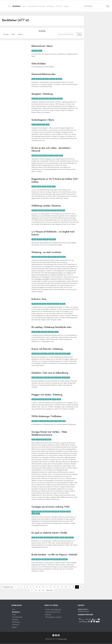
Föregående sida (8, 587)
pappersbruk (46, 559)
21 (32, 590)
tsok (64, 421)
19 (77, 587)
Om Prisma (59, 6)
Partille (68, 511)
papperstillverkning (56, 559)
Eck (42, 537)
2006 (33, 559)
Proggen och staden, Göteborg (47, 395)
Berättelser (17, 6)
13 (54, 587)
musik (54, 399)
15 (62, 587)
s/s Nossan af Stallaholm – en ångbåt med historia (53, 233)
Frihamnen (35, 304)
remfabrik (51, 332)
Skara (40, 51)
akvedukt (35, 156)
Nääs (34, 439)
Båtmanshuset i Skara (42, 46)
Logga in (66, 6)
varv (54, 186)
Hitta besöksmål (33, 6)
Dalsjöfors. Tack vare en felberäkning (50, 373)
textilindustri (66, 377)
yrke (48, 125)
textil (56, 332)
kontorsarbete (55, 511)
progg (59, 399)
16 (66, 587)
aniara (34, 186)
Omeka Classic (63, 639)
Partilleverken (69, 537)
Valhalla (62, 304)
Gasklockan (43, 304)
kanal (56, 156)
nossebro (45, 239)
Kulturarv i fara (39, 299)
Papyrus (65, 559)
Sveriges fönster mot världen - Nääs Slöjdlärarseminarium (49, 433)
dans (33, 79)
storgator (59, 99)
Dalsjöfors (47, 377)
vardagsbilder (36, 514)
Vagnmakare (61, 210)
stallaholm (52, 239)
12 (50, 587)
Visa (79, 34)
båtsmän (35, 51)
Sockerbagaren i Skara (43, 120)
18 (73, 587)
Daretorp (35, 210)
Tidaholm (53, 210)
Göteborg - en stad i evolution (46, 252)
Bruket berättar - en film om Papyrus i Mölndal (54, 554)
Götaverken (44, 354)
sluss (61, 156)
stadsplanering (61, 257)
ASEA (38, 511)
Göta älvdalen (39, 64)
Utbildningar (50, 6)
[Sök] (108, 6)
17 (69, 587)
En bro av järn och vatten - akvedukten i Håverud (51, 149)
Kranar (49, 304)
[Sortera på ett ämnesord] (67, 34)
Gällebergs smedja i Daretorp (46, 206)
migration (59, 79)
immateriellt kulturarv (42, 79)
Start (10, 6)
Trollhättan (58, 421)
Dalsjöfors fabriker (56, 377)
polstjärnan (56, 304)
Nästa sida (49, 590)
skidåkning (50, 421)
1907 (33, 537)
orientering (43, 421)
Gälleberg (41, 210)
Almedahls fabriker (37, 377)
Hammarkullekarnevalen (44, 74)
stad (47, 99)
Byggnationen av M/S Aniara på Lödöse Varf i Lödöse (55, 180)
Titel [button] (13, 34)
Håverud (51, 156)
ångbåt (34, 239)
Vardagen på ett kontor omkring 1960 (50, 507)
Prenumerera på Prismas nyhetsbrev (52, 613)
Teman (24, 6)
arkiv (34, 332)
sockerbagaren (41, 125)
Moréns (63, 511)
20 (81, 587)
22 (36, 590)
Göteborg (42, 99)
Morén (57, 537)
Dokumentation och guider (54, 617)
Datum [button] (20, 34)
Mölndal (38, 559)
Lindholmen (63, 354)
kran (57, 354)
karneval (52, 79)
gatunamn (35, 99)
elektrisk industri (45, 511)
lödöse (44, 186)
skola (38, 439)
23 (39, 590)
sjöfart (49, 186)
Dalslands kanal (43, 156)
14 (58, 587)
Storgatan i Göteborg (42, 94)
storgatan (53, 99)
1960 (33, 511)
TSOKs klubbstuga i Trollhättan (47, 416)
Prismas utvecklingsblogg (53, 609)
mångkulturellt (43, 257)
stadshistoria (52, 257)
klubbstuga (35, 421)
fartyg (39, 186)
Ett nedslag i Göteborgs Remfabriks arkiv (52, 327)
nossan (39, 239)
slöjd (42, 439)
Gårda (38, 332)
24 (43, 590)
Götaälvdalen (36, 354)
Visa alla (6, 34)
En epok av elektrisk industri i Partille (49, 533)
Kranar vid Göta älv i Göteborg (47, 349)
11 (47, 587)
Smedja (47, 210)
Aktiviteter (42, 6)
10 (43, 587)
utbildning (48, 439)
